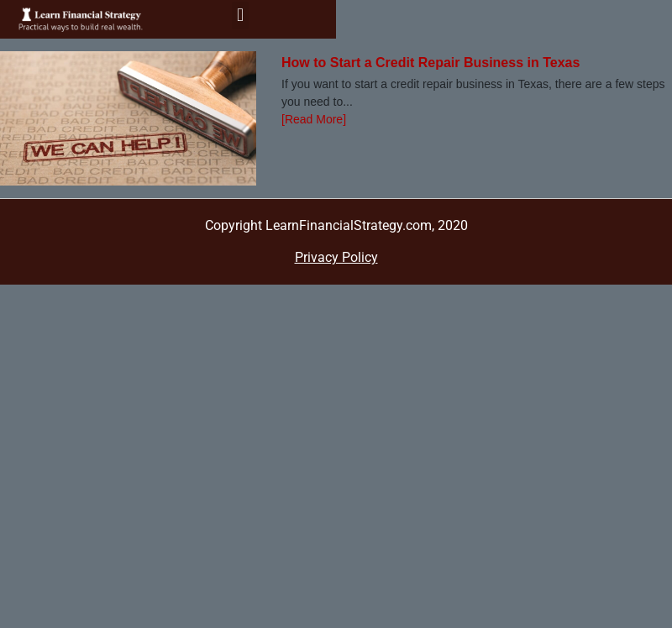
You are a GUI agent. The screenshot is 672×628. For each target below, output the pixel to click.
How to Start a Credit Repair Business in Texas (430, 63)
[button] (240, 16)
